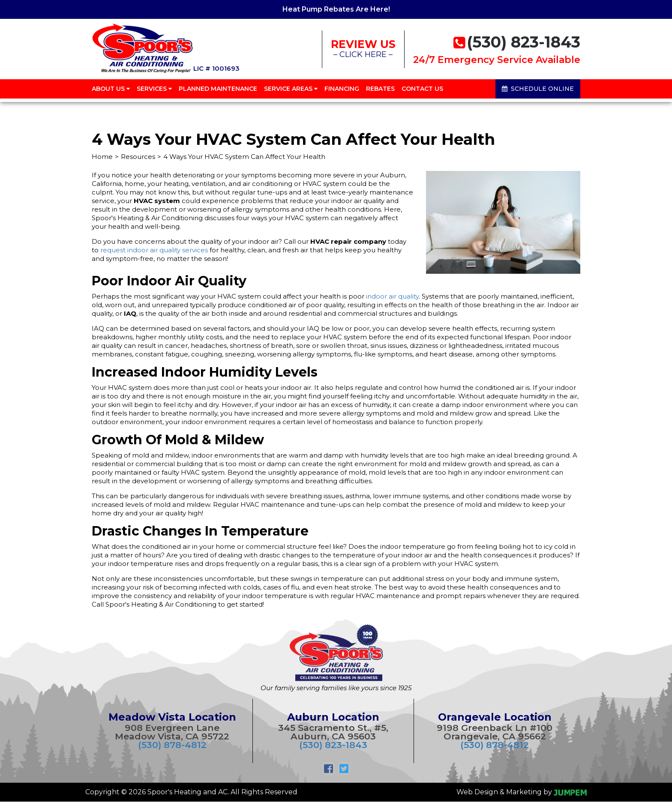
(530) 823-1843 (333, 745)
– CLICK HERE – (363, 49)
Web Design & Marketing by (522, 792)
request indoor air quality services (154, 250)
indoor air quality (392, 296)
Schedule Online (538, 90)
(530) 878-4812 (172, 745)
